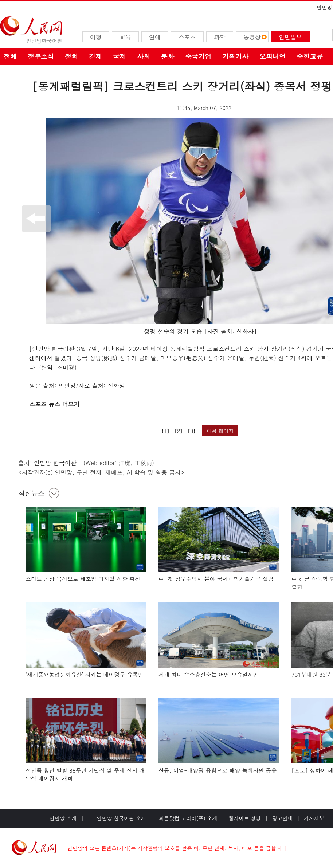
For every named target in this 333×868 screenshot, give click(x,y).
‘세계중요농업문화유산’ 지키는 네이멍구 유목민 (85, 674)
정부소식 (41, 56)
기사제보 (314, 818)
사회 (144, 56)
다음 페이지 (220, 431)
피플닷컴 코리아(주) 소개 (187, 818)
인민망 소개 (63, 818)
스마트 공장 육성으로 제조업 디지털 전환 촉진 (83, 579)
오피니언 (273, 56)
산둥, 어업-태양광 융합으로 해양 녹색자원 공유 (218, 770)
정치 (71, 56)
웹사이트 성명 (245, 818)
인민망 (324, 7)
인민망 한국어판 (55, 463)
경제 (95, 56)
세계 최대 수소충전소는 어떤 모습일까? (207, 674)
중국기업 (198, 56)
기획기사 (235, 56)
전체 (10, 56)
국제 (120, 56)
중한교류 (310, 56)
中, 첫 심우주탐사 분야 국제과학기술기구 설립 (216, 579)
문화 (168, 56)
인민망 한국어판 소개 (122, 818)
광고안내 (282, 818)
